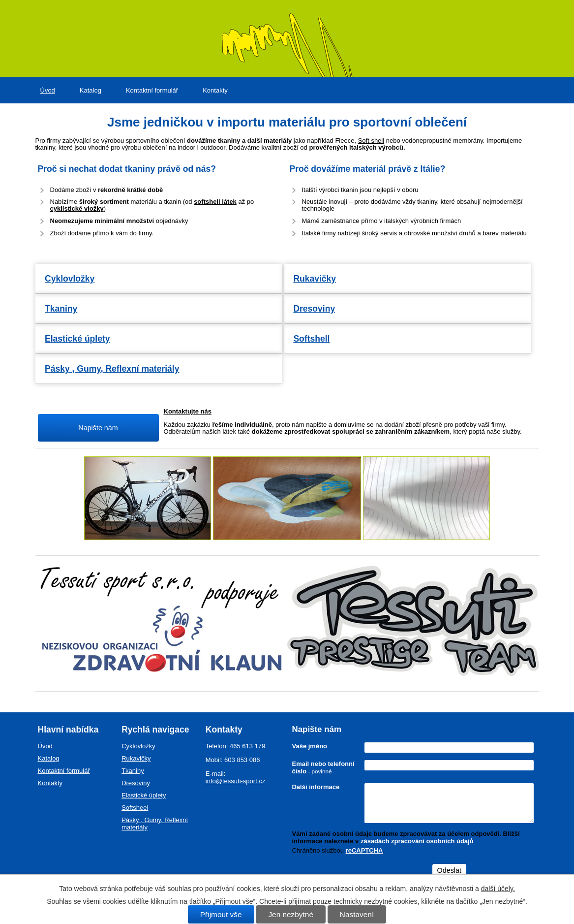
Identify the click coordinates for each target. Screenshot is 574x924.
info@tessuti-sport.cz (236, 781)
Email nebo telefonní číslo (323, 767)
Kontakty (215, 90)
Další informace (316, 787)
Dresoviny (314, 309)
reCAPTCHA (364, 850)
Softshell (311, 339)
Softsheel (135, 808)
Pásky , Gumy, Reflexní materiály (112, 369)
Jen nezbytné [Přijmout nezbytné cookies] (291, 914)
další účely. (498, 889)
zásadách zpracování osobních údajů (417, 841)
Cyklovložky (70, 279)
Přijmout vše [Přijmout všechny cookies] (221, 914)
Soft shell (371, 141)
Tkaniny (61, 309)
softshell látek (215, 202)
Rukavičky (315, 279)
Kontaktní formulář (152, 90)
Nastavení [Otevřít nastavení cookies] (357, 914)
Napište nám (98, 428)
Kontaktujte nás (188, 411)
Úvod (48, 90)
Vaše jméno (309, 746)
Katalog (91, 90)
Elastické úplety (77, 339)
